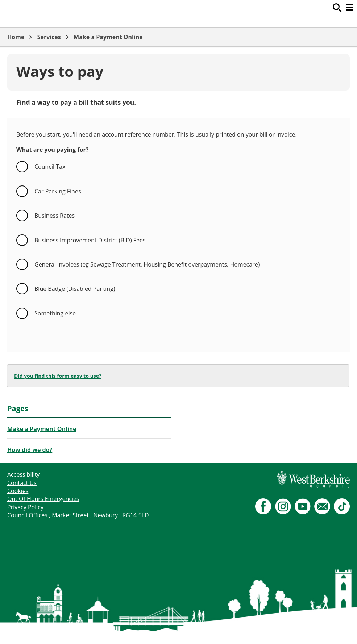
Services (49, 37)
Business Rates (55, 216)
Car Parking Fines (58, 191)
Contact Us (22, 483)
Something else (55, 313)
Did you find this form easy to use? (58, 376)
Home (16, 37)
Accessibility (23, 474)
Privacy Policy (25, 507)
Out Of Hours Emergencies (43, 499)
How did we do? (30, 450)
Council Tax (50, 167)
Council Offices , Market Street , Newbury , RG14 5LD (78, 515)
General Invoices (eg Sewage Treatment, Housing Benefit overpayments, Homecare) (147, 264)
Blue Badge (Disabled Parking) (75, 289)
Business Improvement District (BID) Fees (90, 240)
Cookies (18, 491)
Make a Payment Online (108, 37)
